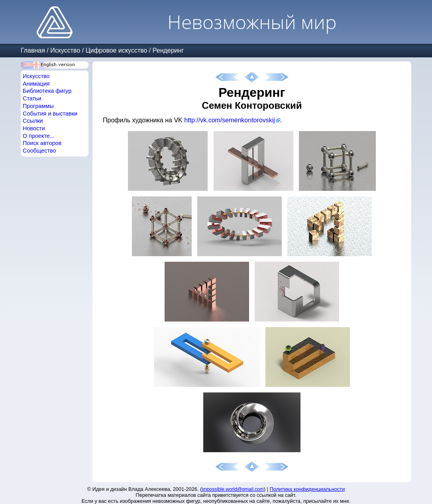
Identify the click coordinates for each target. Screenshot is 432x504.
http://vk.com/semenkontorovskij (230, 120)
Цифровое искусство (117, 50)
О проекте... (39, 136)
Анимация (36, 84)
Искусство (65, 50)
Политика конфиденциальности (307, 489)
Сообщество (39, 151)
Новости (34, 128)
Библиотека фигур (47, 91)
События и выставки (50, 114)
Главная (33, 50)
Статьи (32, 98)
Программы (38, 106)
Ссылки (33, 121)
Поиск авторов (42, 143)
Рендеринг (168, 50)
